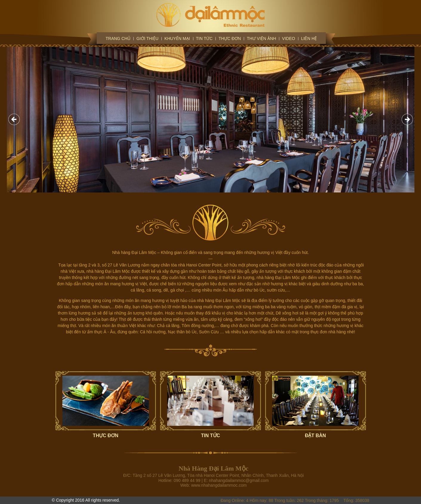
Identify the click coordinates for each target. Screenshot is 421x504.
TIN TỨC (211, 436)
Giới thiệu (147, 38)
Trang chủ (118, 38)
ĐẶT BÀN (315, 436)
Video (289, 38)
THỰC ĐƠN (105, 436)
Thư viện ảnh (261, 38)
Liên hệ (309, 38)
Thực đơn (230, 38)
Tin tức (204, 38)
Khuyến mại (177, 38)
